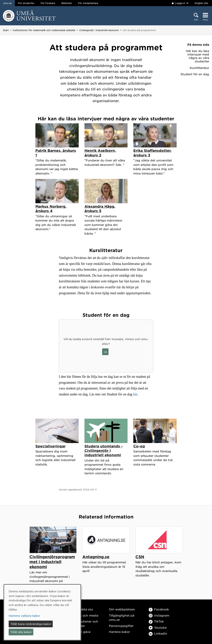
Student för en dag (195, 74)
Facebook (159, 609)
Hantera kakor (119, 632)
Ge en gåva (82, 632)
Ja (105, 352)
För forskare (48, 3)
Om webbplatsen (122, 609)
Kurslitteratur (199, 68)
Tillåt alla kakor (21, 632)
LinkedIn (158, 633)
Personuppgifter (121, 626)
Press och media (86, 615)
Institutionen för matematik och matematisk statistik (44, 30)
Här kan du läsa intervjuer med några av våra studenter (197, 56)
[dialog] (42, 612)
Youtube (158, 627)
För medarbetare (88, 3)
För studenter (26, 3)
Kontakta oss (83, 609)
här (135, 394)
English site (201, 3)
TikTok (156, 621)
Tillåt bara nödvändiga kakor (31, 624)
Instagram (159, 615)
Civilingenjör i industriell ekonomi (99, 30)
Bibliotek (67, 3)
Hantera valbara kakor (24, 616)
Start (6, 30)
